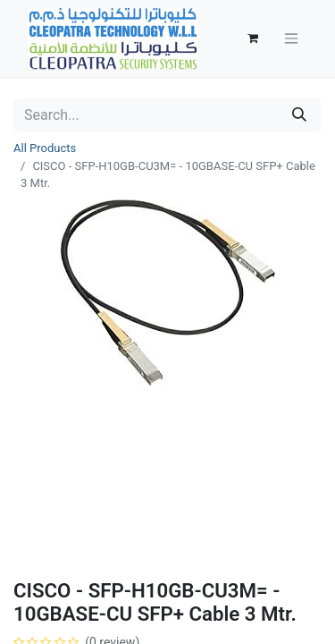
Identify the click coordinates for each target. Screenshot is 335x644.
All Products (45, 148)
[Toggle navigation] (291, 39)
